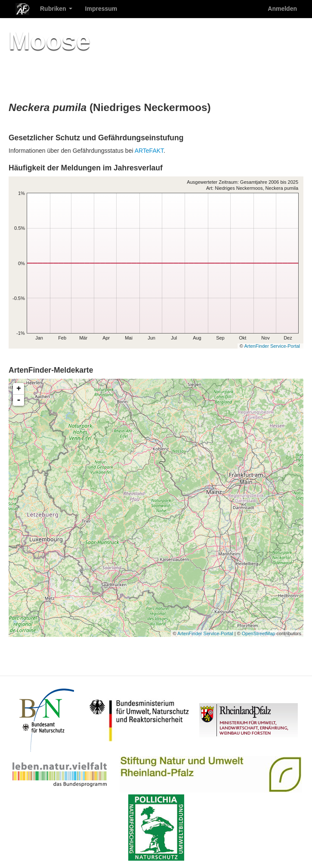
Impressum (101, 9)
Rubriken (56, 9)
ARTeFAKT (149, 151)
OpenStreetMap (259, 633)
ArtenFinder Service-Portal (272, 346)
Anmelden (282, 9)
